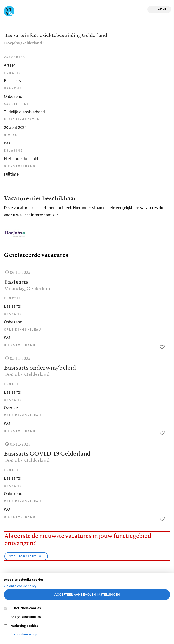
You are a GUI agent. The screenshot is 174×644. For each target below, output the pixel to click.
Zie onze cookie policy (20, 586)
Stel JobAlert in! (26, 556)
